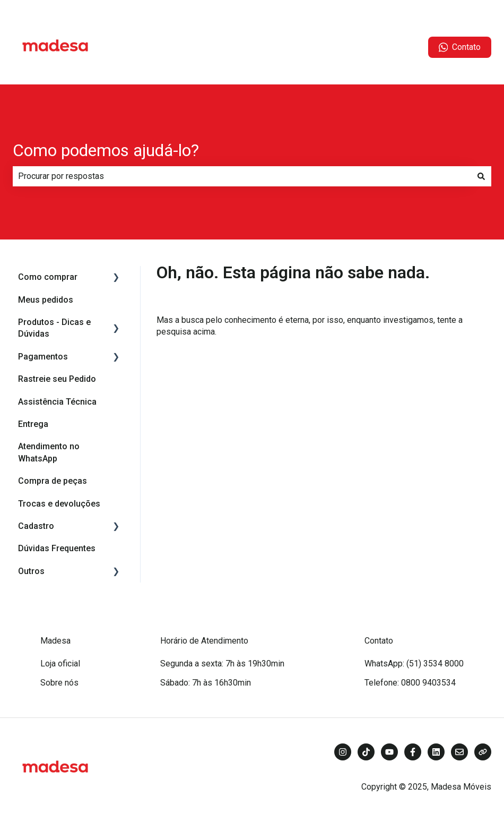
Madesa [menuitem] (55, 641)
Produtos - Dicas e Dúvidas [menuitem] (54, 328)
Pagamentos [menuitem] (43, 357)
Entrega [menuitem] (33, 424)
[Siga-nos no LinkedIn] (436, 752)
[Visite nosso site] (483, 752)
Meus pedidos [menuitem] (46, 300)
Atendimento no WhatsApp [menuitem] (49, 452)
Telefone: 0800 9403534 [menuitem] (410, 683)
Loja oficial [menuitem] (60, 664)
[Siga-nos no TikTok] (366, 752)
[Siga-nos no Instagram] (343, 752)
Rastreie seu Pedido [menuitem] (57, 379)
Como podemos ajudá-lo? (106, 150)
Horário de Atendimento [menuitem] (204, 641)
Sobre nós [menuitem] (59, 683)
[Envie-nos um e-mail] (459, 752)
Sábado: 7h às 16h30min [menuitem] (206, 683)
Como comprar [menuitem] (48, 277)
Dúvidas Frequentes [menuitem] (57, 548)
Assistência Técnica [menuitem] (57, 402)
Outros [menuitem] (31, 571)
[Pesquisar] (481, 176)
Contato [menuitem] (379, 641)
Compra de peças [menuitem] (53, 481)
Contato (460, 47)
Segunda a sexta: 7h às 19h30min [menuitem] (222, 664)
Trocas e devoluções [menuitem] (59, 504)
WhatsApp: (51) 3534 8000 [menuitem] (414, 664)
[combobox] (242, 176)
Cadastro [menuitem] (36, 526)
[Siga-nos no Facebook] (413, 752)
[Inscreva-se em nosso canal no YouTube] (389, 752)
